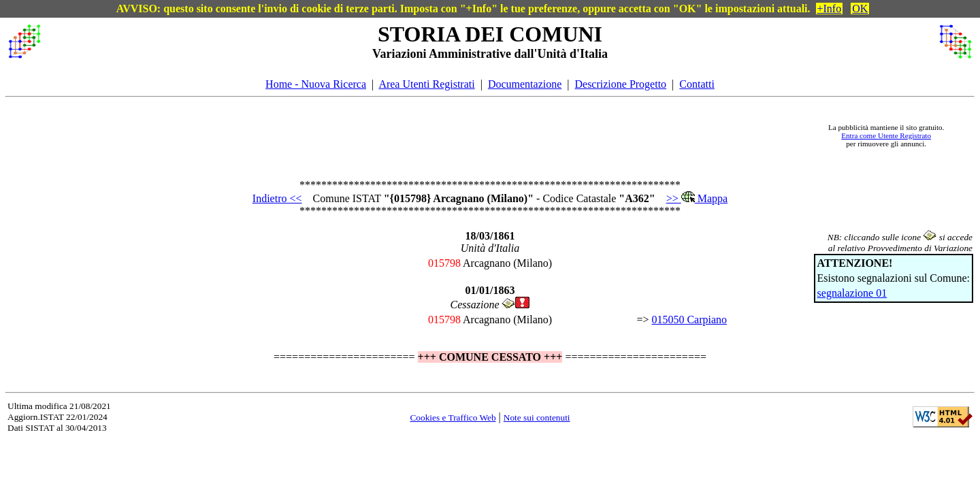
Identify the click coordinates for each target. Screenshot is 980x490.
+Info (830, 9)
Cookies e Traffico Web (453, 418)
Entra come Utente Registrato (886, 135)
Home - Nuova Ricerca (316, 84)
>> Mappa (697, 198)
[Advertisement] (429, 135)
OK (860, 9)
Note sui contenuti (537, 418)
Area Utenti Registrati (426, 84)
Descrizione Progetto (620, 84)
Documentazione (525, 84)
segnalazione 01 (852, 293)
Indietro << (277, 198)
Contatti (697, 84)
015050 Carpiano (689, 320)
